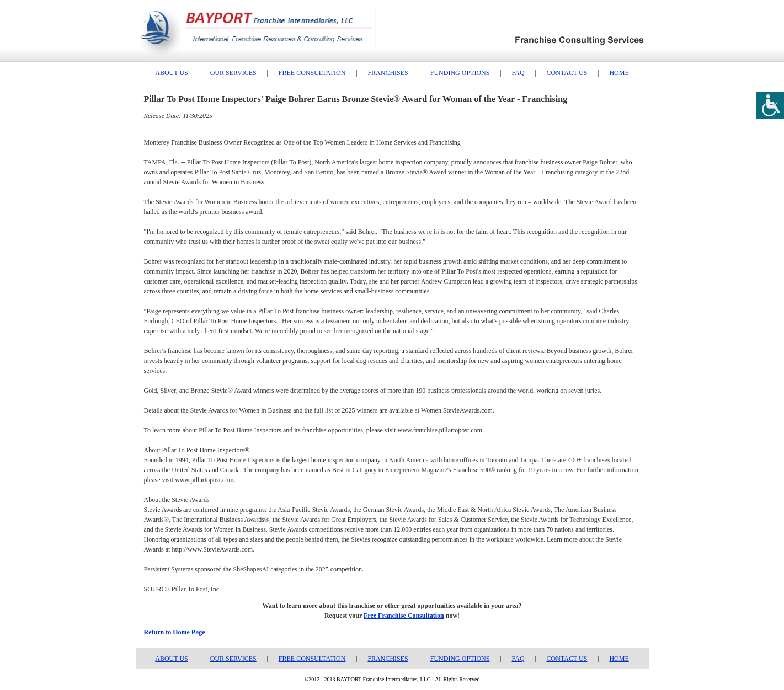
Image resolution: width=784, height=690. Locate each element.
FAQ (518, 73)
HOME (619, 73)
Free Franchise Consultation (404, 616)
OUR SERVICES (233, 73)
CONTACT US (567, 73)
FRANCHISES (388, 73)
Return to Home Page (175, 632)
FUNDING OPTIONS (460, 73)
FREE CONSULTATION (312, 73)
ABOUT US (171, 73)
